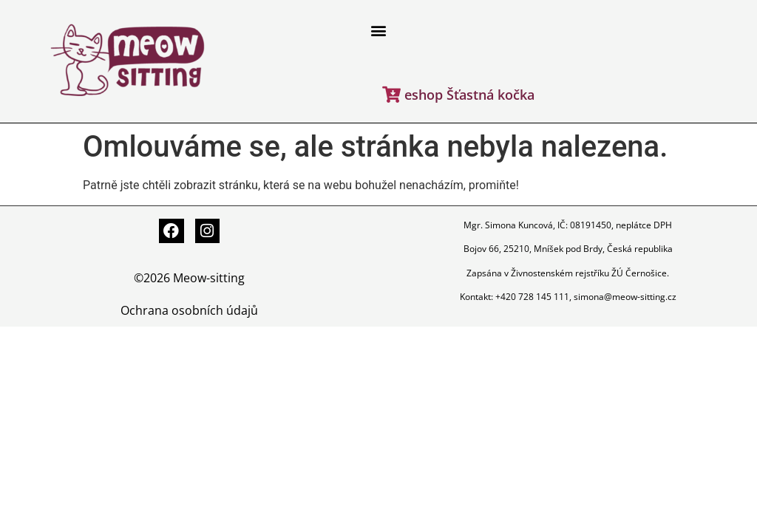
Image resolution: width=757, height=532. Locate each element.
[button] (378, 31)
